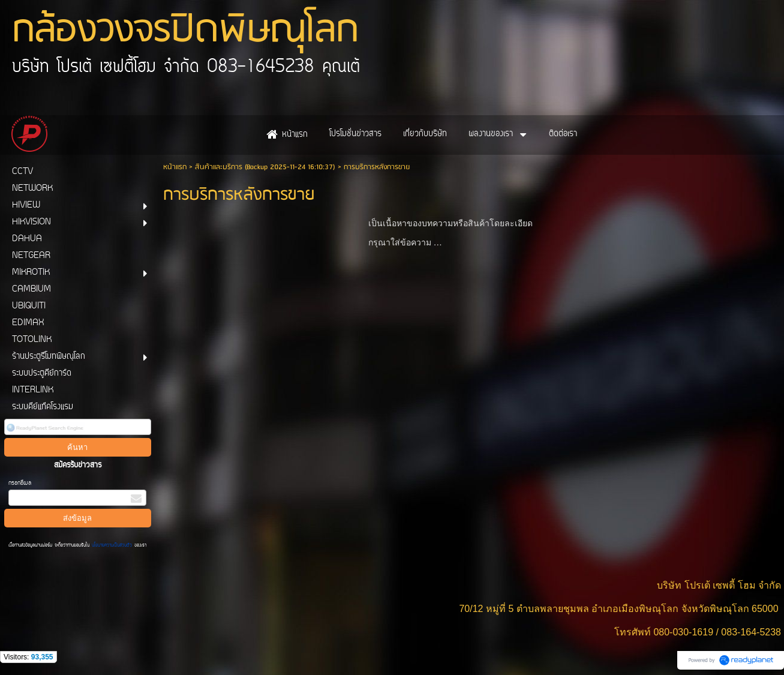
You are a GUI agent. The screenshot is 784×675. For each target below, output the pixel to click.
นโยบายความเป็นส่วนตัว (112, 545)
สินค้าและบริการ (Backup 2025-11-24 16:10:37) (265, 167)
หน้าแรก (175, 167)
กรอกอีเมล (20, 483)
